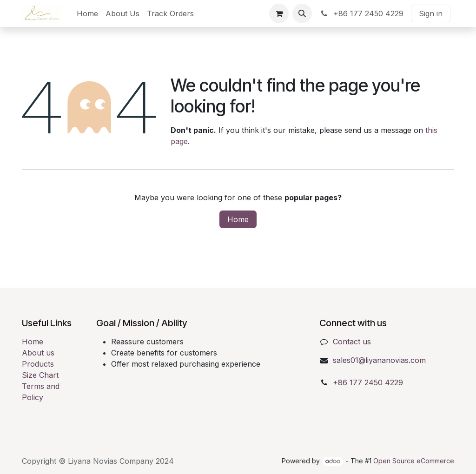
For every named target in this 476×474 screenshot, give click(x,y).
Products (38, 364)
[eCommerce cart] (279, 13)
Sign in (431, 13)
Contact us (352, 342)
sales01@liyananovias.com (379, 360)
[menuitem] (87, 13)
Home (238, 219)
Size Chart (40, 375)
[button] (302, 13)
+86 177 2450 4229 (361, 13)
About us (38, 353)
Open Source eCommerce (414, 461)
